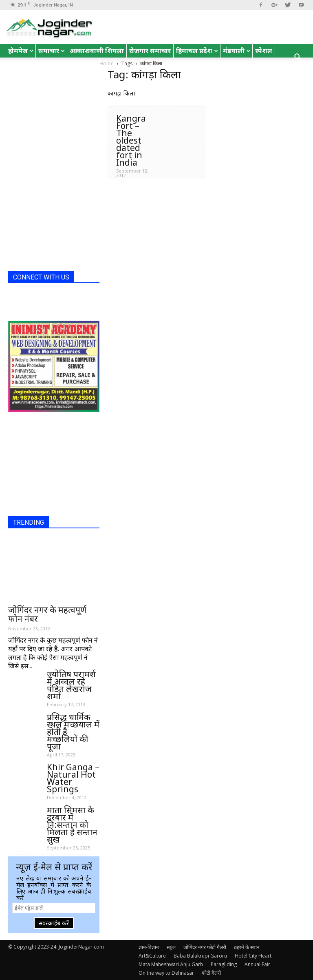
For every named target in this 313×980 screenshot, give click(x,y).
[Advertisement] (49, 224)
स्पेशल (264, 51)
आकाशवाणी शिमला (97, 51)
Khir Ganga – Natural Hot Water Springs (73, 778)
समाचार (52, 51)
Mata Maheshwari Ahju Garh (171, 964)
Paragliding (224, 964)
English (49, 64)
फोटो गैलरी (211, 973)
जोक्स (19, 64)
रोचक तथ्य (83, 64)
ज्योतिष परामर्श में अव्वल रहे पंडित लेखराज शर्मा (71, 685)
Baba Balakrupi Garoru (200, 956)
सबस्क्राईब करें (54, 923)
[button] (298, 58)
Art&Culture (152, 956)
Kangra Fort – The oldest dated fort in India (131, 140)
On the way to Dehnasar (166, 973)
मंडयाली (237, 51)
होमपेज (21, 51)
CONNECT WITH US (41, 277)
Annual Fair (257, 964)
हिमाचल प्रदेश (197, 51)
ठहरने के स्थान (247, 947)
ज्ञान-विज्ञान (149, 947)
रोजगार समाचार (150, 51)
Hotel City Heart (253, 956)
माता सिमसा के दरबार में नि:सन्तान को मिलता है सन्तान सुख (72, 825)
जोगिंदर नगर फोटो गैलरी (205, 947)
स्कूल (171, 947)
